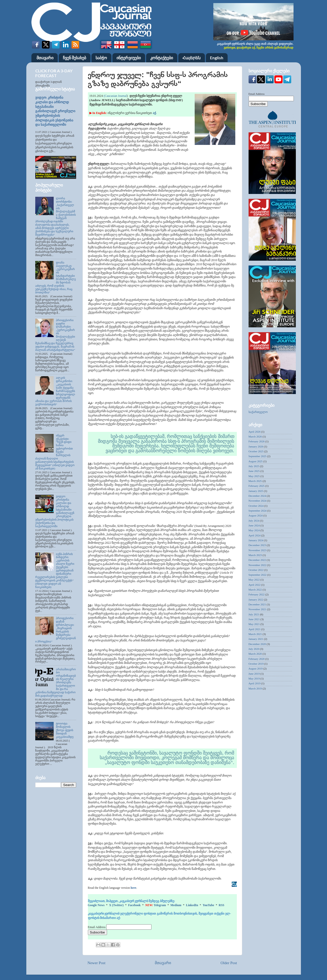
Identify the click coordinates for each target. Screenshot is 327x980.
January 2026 (256, 446)
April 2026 (255, 432)
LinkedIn (192, 905)
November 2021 (258, 609)
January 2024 (256, 540)
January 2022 (256, 599)
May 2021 (254, 624)
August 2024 (256, 515)
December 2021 (257, 604)
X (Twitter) (116, 905)
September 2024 (258, 511)
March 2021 (255, 634)
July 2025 (254, 466)
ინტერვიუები (129, 58)
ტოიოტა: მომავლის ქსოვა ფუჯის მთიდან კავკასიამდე (65, 730)
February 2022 (257, 594)
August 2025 (256, 461)
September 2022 (258, 575)
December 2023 (257, 545)
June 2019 (254, 674)
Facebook (135, 905)
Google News (96, 905)
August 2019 (256, 668)
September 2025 (258, 456)
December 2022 (257, 560)
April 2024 (255, 535)
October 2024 (256, 506)
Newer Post (97, 963)
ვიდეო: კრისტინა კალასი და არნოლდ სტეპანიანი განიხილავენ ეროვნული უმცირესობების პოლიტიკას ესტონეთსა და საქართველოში (55, 111)
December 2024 (257, 496)
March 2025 (255, 481)
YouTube (208, 905)
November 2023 (258, 550)
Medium (176, 905)
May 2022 (254, 580)
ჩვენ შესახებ (74, 58)
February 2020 (257, 659)
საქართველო (258, 412)
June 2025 (254, 471)
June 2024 (254, 525)
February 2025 (257, 486)
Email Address (97, 927)
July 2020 (254, 649)
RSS (221, 905)
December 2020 (257, 644)
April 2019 (255, 683)
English (217, 58)
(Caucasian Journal (115, 96)
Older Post (229, 963)
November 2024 (258, 501)
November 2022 (258, 565)
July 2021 (254, 614)
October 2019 (256, 664)
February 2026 (257, 441)
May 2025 (254, 476)
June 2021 (254, 619)
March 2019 (255, 688)
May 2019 (254, 678)
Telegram (160, 905)
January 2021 (256, 639)
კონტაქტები (162, 58)
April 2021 (255, 629)
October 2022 (256, 570)
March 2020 (255, 654)
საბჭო (101, 58)
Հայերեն (191, 58)
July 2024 (254, 521)
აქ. (155, 113)
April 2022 (255, 585)
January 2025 (256, 491)
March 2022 (255, 590)
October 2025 (256, 451)
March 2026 (255, 436)
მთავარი (45, 58)
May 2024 (254, 530)
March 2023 (255, 555)
